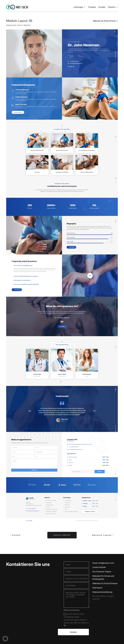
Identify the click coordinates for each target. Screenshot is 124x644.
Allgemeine (11, 25)
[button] (5, 639)
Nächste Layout (102, 535)
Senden (73, 632)
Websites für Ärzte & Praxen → (105, 21)
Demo (20, 25)
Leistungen (78, 7)
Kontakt (102, 7)
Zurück (16, 535)
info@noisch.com (106, 563)
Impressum (97, 588)
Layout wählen (62, 535)
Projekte (92, 7)
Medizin (27, 25)
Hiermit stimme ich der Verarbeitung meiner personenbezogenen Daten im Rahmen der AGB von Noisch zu (76, 620)
